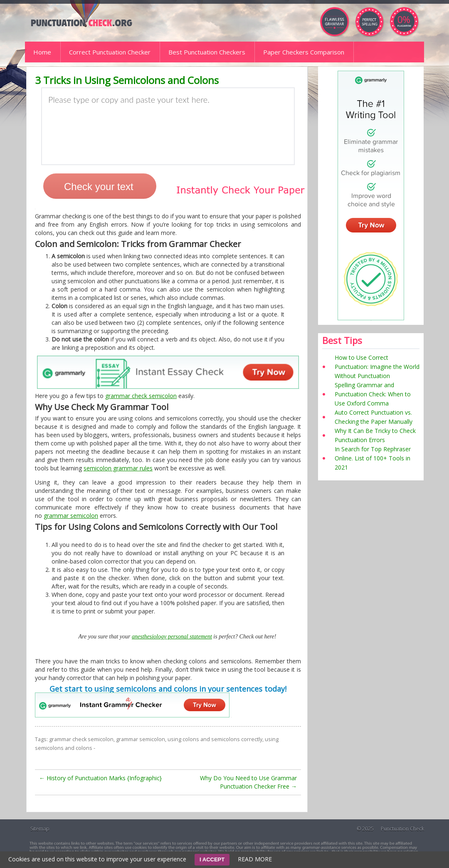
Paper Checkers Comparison (304, 52)
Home (42, 52)
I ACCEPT (212, 859)
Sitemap (40, 829)
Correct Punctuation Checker (110, 52)
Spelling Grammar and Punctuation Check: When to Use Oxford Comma (373, 394)
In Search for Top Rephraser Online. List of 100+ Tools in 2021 (373, 458)
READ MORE (255, 859)
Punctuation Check (402, 829)
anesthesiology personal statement (172, 637)
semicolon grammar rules (118, 468)
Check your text (99, 187)
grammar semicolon (71, 516)
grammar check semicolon (141, 396)
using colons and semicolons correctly (215, 739)
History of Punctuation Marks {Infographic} (100, 778)
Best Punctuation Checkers (207, 52)
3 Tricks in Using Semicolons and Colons (127, 80)
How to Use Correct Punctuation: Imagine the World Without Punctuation (377, 367)
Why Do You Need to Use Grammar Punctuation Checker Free (248, 782)
